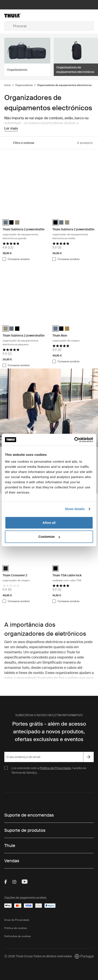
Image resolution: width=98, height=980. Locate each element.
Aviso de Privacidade (17, 920)
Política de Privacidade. (56, 768)
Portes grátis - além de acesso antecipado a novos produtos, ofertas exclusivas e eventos (49, 732)
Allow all (49, 523)
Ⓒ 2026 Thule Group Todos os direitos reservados (38, 956)
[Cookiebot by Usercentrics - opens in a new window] (74, 440)
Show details (75, 509)
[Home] (19, 15)
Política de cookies (16, 928)
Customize (49, 537)
